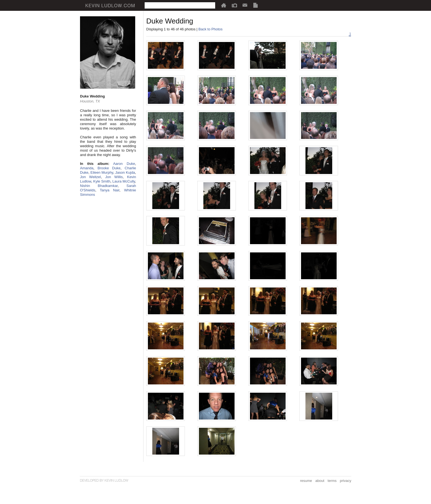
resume (306, 481)
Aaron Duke (124, 164)
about (320, 481)
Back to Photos (210, 29)
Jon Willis (114, 177)
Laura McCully (124, 181)
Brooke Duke (109, 168)
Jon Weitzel (91, 177)
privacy (346, 481)
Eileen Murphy (102, 172)
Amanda (87, 168)
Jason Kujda (125, 172)
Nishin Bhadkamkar (99, 186)
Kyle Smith (102, 181)
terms (332, 481)
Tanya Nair (110, 190)
